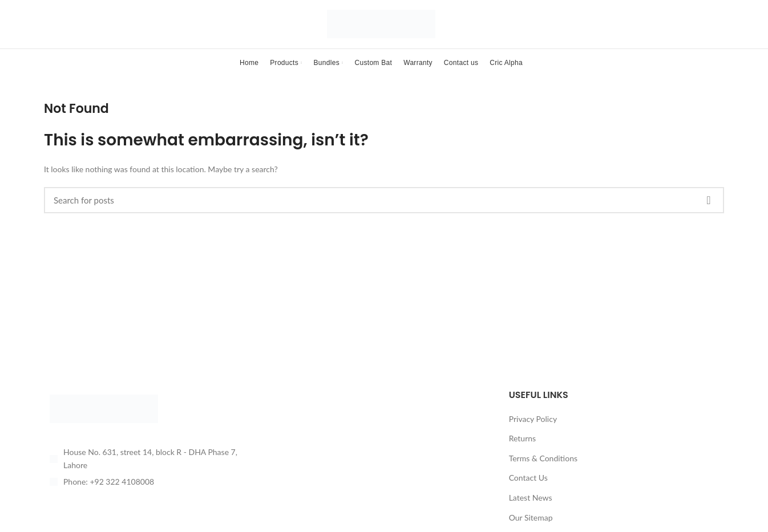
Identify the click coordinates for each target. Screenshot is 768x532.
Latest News (531, 508)
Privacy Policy (533, 430)
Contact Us (528, 489)
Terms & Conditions (543, 469)
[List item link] (151, 493)
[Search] (384, 211)
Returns (522, 449)
